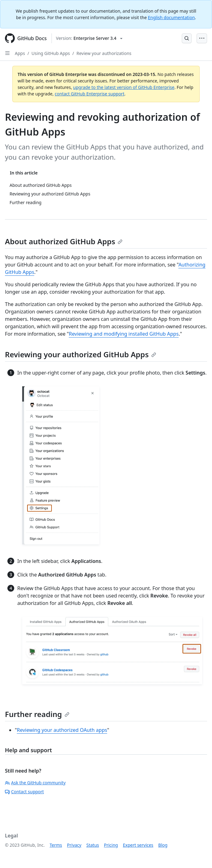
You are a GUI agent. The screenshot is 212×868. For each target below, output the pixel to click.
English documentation (171, 17)
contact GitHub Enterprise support (89, 94)
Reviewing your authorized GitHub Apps (81, 354)
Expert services (138, 845)
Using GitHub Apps (51, 53)
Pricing (111, 845)
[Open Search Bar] (187, 38)
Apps (20, 53)
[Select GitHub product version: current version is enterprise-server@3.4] (89, 38)
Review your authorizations (104, 53)
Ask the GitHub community (35, 783)
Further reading (37, 714)
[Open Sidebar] (7, 53)
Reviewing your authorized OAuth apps (62, 730)
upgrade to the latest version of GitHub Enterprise (124, 87)
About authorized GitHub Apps (64, 241)
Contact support (24, 792)
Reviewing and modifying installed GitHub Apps (124, 334)
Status (93, 845)
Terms (56, 845)
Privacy (74, 845)
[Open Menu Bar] (202, 38)
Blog (163, 845)
